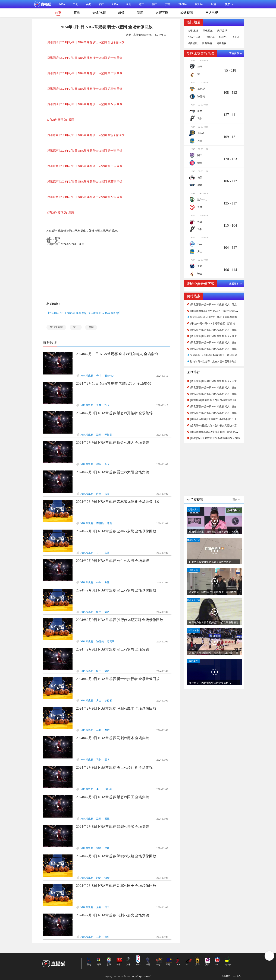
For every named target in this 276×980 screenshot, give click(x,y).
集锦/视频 (99, 13)
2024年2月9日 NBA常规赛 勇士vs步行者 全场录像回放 (118, 679)
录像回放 (208, 31)
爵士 (99, 494)
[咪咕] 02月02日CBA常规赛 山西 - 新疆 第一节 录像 (218, 324)
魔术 (107, 730)
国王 (107, 819)
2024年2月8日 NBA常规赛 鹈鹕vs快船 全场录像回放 (116, 856)
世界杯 (183, 4)
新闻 (140, 13)
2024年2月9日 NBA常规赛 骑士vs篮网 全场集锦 (113, 649)
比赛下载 (162, 13)
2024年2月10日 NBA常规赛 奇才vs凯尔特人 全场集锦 (117, 354)
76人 (107, 405)
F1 (187, 965)
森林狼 (100, 523)
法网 (207, 965)
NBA (62, 4)
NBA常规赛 (56, 327)
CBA (115, 4)
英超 (89, 4)
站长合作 (237, 976)
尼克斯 (111, 641)
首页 (58, 13)
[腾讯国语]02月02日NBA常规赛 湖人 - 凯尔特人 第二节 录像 (223, 343)
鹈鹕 (99, 848)
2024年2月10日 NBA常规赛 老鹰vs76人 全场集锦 (113, 383)
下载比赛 (210, 37)
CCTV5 (223, 37)
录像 (121, 13)
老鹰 (99, 405)
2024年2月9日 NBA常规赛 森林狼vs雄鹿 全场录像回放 (118, 502)
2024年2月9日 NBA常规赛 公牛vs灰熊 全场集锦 (113, 561)
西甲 (102, 4)
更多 (235, 500)
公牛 (99, 553)
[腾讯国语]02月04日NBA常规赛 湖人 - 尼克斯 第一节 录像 (221, 305)
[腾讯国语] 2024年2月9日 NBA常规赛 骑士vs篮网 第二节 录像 (84, 73)
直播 (77, 13)
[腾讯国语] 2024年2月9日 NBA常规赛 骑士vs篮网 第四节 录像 (84, 104)
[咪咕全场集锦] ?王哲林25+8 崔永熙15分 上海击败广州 (220, 419)
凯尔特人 (109, 376)
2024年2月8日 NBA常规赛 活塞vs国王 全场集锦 (113, 797)
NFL (217, 965)
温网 (197, 965)
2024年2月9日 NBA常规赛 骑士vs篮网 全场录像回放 (116, 590)
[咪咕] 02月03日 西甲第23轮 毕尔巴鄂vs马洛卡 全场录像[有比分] (225, 311)
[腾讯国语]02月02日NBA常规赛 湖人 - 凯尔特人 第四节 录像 (223, 336)
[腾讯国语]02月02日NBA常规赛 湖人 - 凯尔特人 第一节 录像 (223, 349)
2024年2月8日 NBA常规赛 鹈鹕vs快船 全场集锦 (113, 827)
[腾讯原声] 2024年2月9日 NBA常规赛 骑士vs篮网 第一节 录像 (84, 151)
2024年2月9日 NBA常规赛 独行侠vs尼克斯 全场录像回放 (120, 620)
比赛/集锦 (193, 31)
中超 (76, 4)
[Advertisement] (106, 273)
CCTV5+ (236, 37)
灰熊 (107, 553)
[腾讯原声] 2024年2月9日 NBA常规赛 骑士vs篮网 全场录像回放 (85, 135)
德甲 (155, 4)
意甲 (142, 4)
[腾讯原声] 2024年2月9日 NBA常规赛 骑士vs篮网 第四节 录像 (84, 197)
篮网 (91, 327)
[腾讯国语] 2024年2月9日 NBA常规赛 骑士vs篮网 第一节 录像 (84, 58)
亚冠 (213, 4)
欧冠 (128, 4)
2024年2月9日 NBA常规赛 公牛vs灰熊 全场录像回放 (116, 531)
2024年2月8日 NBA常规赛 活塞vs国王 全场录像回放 (116, 886)
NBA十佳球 (194, 37)
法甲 (168, 4)
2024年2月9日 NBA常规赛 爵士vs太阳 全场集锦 (113, 472)
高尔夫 (228, 965)
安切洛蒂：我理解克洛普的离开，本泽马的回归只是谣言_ (222, 355)
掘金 (99, 464)
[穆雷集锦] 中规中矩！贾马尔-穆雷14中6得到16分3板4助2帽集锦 (225, 400)
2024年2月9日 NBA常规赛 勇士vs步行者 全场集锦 (114, 767)
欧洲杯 (199, 4)
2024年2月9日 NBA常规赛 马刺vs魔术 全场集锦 (113, 738)
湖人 (107, 464)
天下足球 (222, 31)
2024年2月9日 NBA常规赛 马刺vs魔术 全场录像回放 (116, 708)
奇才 (99, 376)
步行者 (108, 701)
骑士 (76, 327)
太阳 (107, 494)
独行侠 (100, 641)
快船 (107, 848)
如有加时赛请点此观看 (61, 120)
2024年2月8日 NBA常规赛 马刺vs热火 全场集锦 (113, 915)
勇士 (99, 701)
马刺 (99, 730)
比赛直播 (207, 43)
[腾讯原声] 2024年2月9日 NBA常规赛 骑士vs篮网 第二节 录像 (84, 166)
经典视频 (187, 13)
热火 (107, 937)
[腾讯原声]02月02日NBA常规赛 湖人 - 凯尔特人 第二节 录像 (223, 330)
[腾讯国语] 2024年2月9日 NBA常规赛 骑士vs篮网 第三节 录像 (84, 89)
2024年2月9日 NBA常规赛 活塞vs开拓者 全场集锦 (114, 413)
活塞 (99, 435)
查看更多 (234, 53)
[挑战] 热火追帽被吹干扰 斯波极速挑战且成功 (215, 438)
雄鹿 (109, 523)
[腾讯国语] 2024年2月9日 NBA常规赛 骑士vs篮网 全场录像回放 (85, 42)
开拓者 (108, 435)
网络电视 (212, 13)
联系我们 (226, 976)
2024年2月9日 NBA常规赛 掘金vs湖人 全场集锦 (113, 443)
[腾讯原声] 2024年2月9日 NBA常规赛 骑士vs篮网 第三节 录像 (84, 182)
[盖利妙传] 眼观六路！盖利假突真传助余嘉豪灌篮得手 (220, 426)
